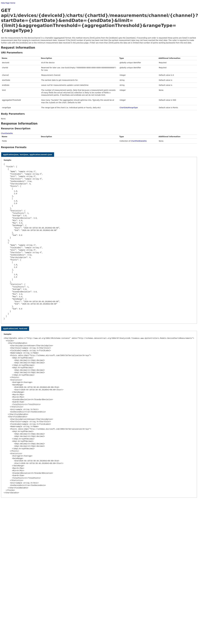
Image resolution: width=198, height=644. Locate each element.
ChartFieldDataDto (139, 141)
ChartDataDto (7, 133)
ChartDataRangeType (129, 108)
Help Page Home (8, 3)
